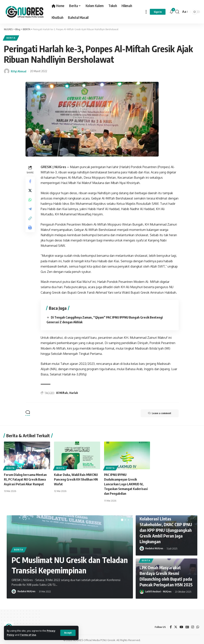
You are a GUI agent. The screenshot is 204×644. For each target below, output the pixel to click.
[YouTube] (181, 626)
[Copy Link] (30, 219)
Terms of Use (28, 635)
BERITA (11, 38)
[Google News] (187, 626)
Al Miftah (62, 393)
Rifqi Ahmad (19, 71)
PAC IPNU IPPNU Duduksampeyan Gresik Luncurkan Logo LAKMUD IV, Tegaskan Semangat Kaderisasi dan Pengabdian (126, 483)
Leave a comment (159, 413)
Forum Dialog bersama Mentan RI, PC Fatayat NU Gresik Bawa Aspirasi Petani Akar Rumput (25, 479)
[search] (177, 12)
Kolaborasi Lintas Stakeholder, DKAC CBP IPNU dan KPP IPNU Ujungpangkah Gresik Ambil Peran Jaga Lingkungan (166, 529)
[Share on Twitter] (30, 191)
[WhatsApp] (198, 626)
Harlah (74, 393)
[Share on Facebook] (30, 181)
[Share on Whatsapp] (30, 200)
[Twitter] (176, 626)
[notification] (171, 12)
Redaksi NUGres (27, 590)
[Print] (30, 229)
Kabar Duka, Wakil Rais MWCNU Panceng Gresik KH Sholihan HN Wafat (76, 479)
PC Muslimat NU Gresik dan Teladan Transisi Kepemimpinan (66, 564)
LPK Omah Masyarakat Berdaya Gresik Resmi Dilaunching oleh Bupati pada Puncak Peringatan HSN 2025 (166, 575)
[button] (122, 519)
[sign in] (158, 12)
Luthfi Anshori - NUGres (159, 590)
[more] (146, 12)
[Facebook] (171, 626)
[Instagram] (193, 626)
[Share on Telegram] (30, 210)
